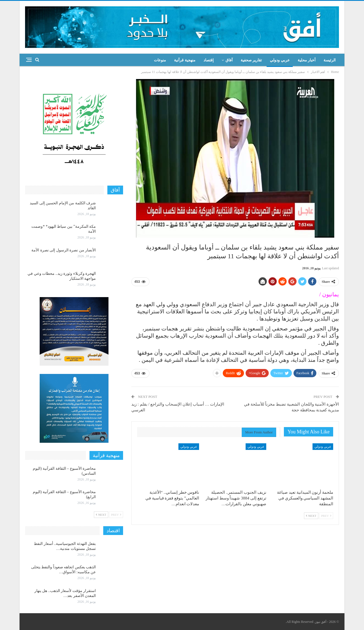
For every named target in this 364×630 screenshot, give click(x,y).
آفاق (229, 60)
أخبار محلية (307, 60)
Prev (326, 516)
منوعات (160, 60)
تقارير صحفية (251, 60)
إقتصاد (209, 60)
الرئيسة (330, 60)
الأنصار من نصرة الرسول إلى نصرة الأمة (64, 250)
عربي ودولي (280, 60)
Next (311, 516)
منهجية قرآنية (185, 60)
